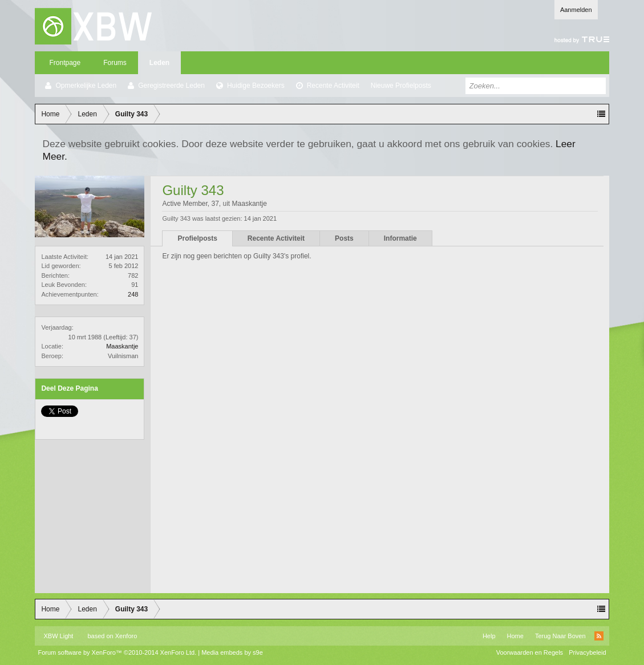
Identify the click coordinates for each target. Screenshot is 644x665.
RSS (599, 636)
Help (489, 636)
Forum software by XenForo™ (117, 652)
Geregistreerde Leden (171, 86)
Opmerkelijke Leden (86, 86)
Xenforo (126, 636)
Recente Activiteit (333, 86)
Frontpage (65, 63)
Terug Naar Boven (560, 636)
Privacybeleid (587, 652)
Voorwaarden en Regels (530, 652)
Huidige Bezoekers (256, 86)
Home (515, 636)
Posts (344, 238)
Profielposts (197, 238)
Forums (115, 63)
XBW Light (58, 636)
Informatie (400, 238)
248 (133, 294)
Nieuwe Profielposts (401, 86)
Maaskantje (122, 346)
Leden (159, 63)
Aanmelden (576, 10)
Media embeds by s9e (232, 652)
